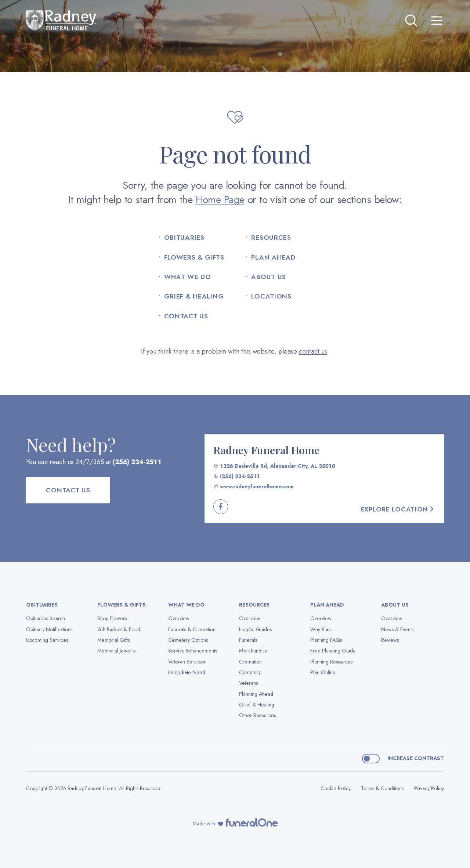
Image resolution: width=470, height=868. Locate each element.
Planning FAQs (326, 640)
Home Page (220, 200)
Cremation (250, 662)
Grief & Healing (194, 296)
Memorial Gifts (113, 640)
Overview (179, 618)
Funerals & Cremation (192, 629)
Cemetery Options (188, 640)
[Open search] (411, 21)
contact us (313, 351)
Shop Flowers (112, 618)
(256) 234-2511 (137, 462)
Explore (398, 509)
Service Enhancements (193, 651)
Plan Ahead (273, 258)
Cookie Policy (336, 788)
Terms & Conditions (382, 788)
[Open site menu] (437, 21)
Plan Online (323, 672)
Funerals (248, 640)
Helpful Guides (255, 629)
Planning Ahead (256, 694)
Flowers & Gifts (194, 258)
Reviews (390, 640)
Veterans (248, 683)
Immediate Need (187, 672)
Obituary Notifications (49, 629)
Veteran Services (187, 662)
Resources (271, 238)
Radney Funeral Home (266, 450)
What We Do (188, 277)
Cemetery (250, 672)
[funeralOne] (252, 822)
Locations (271, 296)
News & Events (397, 629)
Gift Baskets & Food (119, 629)
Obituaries (184, 238)
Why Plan (321, 629)
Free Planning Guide (333, 651)
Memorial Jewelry (116, 651)
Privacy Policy (429, 788)
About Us (269, 277)
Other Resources (257, 715)
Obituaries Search (46, 618)
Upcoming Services (47, 640)
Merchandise (253, 651)
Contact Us (186, 316)
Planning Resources (331, 662)
